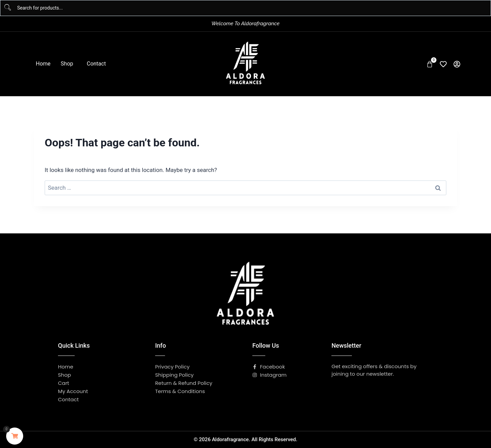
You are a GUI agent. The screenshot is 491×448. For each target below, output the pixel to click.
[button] (69, 64)
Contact (96, 64)
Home (43, 64)
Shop (67, 64)
